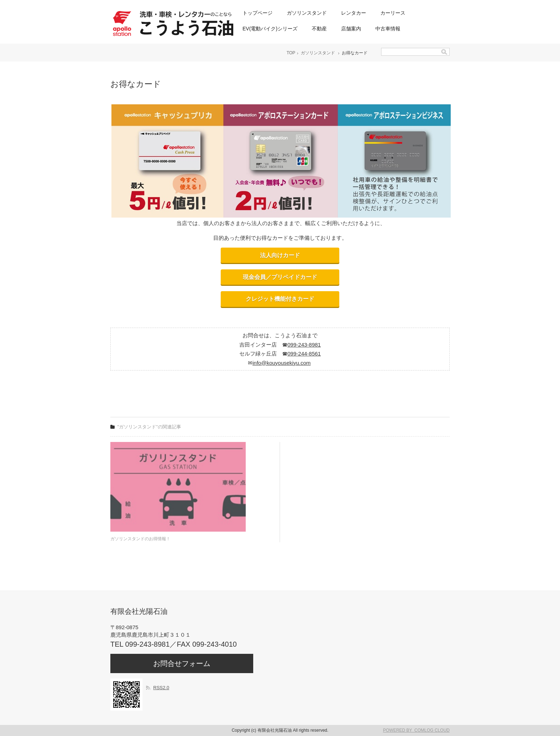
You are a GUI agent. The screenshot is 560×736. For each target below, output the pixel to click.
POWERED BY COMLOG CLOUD (416, 730)
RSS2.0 (161, 688)
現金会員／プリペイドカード (280, 277)
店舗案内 (351, 29)
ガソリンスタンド (307, 13)
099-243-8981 (304, 345)
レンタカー (354, 13)
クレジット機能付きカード (280, 299)
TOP (291, 53)
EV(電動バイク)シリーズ (270, 29)
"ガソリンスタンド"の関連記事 (149, 427)
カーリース (393, 13)
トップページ (257, 13)
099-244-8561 (304, 354)
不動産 (319, 29)
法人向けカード (280, 255)
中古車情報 (388, 29)
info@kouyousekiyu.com (282, 363)
